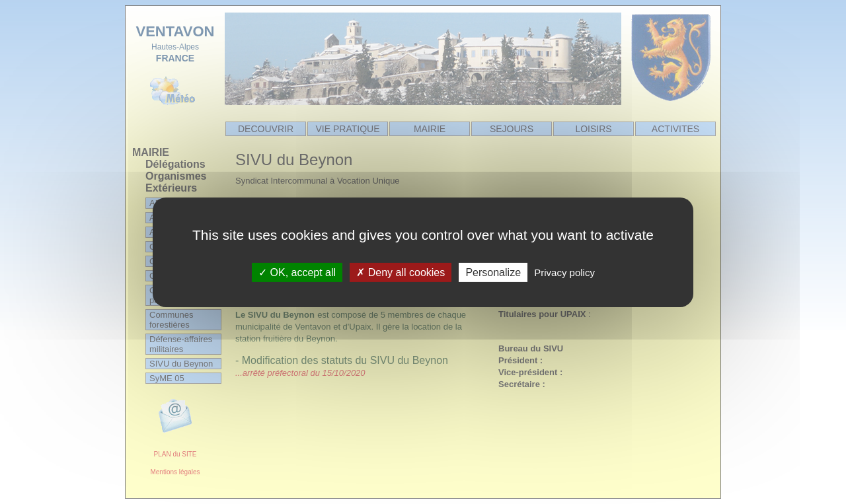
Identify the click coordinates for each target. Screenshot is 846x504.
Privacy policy (564, 272)
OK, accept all (297, 272)
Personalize (493, 272)
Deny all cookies (401, 272)
